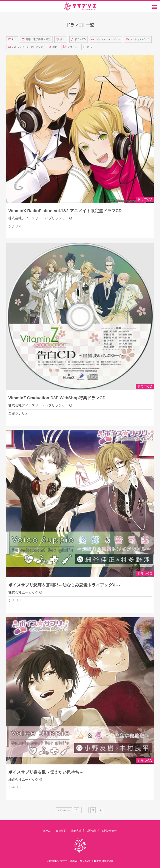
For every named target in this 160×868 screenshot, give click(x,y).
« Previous (64, 810)
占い (63, 39)
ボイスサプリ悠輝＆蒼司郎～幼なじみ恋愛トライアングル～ (65, 585)
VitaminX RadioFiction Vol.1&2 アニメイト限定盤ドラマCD (65, 211)
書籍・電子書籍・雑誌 (38, 39)
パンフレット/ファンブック (28, 47)
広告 (90, 47)
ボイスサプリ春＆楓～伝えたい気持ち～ (46, 772)
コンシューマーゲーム (108, 39)
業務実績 (76, 831)
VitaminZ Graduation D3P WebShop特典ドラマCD (57, 398)
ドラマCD (80, 39)
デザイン (72, 47)
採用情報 (91, 831)
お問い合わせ (109, 831)
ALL (14, 39)
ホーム (47, 831)
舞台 (55, 47)
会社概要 (61, 831)
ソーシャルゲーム (140, 39)
